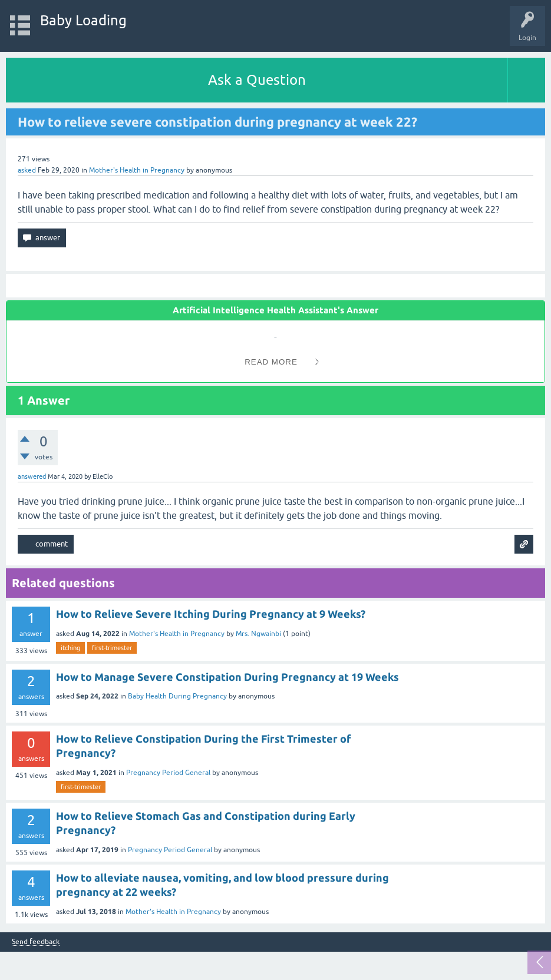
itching (70, 648)
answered (32, 476)
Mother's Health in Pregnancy (137, 170)
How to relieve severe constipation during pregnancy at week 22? (217, 122)
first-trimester (112, 648)
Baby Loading (83, 20)
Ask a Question (257, 80)
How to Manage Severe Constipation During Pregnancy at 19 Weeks (227, 677)
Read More (271, 362)
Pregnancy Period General (168, 773)
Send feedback (36, 942)
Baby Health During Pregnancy (177, 696)
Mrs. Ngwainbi (258, 634)
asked (27, 170)
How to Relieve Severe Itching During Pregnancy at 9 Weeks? (211, 614)
